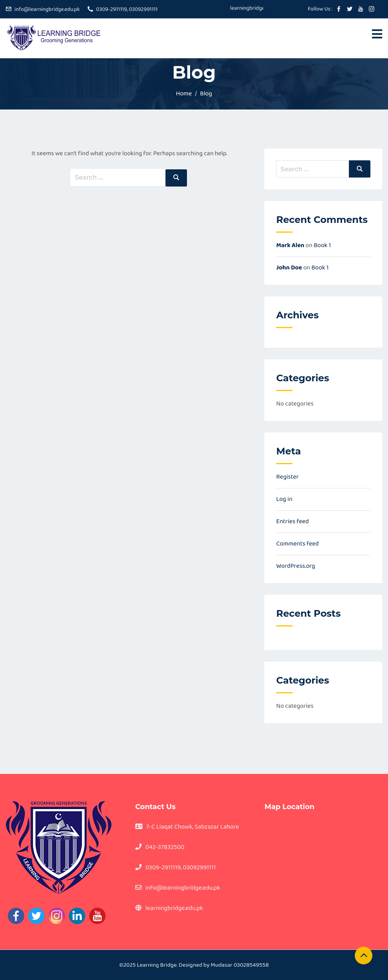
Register (287, 477)
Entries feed (292, 521)
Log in (284, 499)
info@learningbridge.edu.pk (47, 9)
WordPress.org (295, 566)
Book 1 (322, 245)
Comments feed (297, 544)
